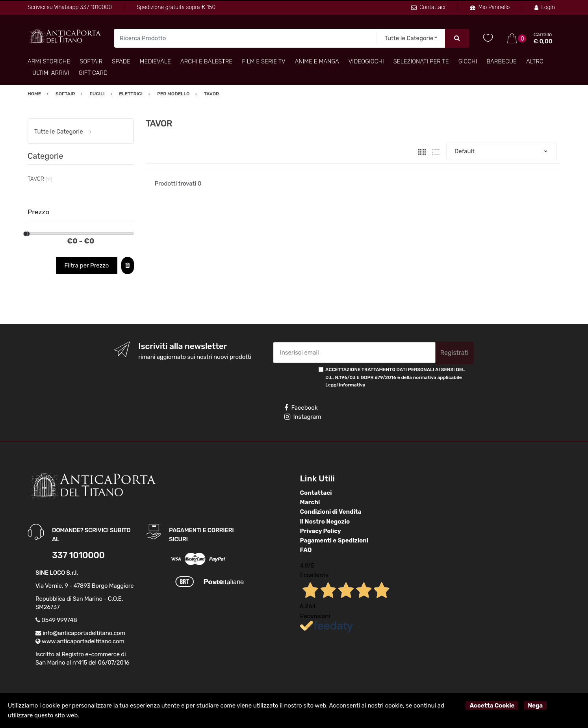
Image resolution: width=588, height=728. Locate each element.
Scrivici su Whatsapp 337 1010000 (70, 7)
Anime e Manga (317, 61)
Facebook (301, 408)
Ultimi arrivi (51, 73)
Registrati (454, 353)
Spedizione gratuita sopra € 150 (176, 7)
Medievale (155, 61)
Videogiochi (366, 61)
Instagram (303, 417)
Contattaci (428, 7)
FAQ (306, 550)
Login (545, 7)
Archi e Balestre (206, 61)
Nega (535, 706)
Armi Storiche (49, 61)
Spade (121, 61)
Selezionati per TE (421, 61)
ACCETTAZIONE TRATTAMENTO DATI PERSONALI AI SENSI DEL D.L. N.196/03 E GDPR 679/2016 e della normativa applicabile (395, 377)
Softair (91, 61)
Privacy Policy (321, 531)
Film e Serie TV (263, 61)
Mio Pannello (490, 7)
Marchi (310, 502)
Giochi (468, 61)
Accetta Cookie (492, 706)
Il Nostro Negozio (325, 522)
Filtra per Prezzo (86, 266)
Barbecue (502, 61)
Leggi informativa (345, 385)
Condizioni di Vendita (331, 512)
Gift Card (93, 73)
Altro (535, 61)
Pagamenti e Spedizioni (334, 540)
